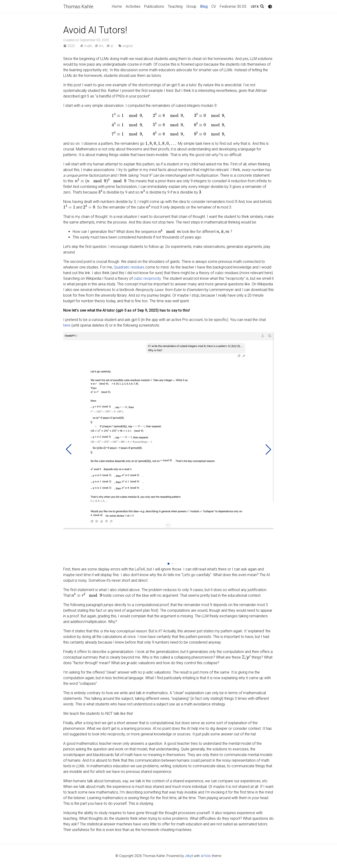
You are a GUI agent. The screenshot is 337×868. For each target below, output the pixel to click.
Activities (133, 6)
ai (110, 46)
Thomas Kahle (78, 7)
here (67, 325)
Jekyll (189, 856)
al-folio (206, 856)
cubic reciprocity (147, 278)
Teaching (175, 6)
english (125, 46)
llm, (99, 46)
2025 (69, 46)
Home (117, 6)
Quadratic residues (129, 267)
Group (191, 6)
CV (214, 6)
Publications (154, 6)
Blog (204, 6)
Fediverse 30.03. (233, 6)
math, (86, 46)
